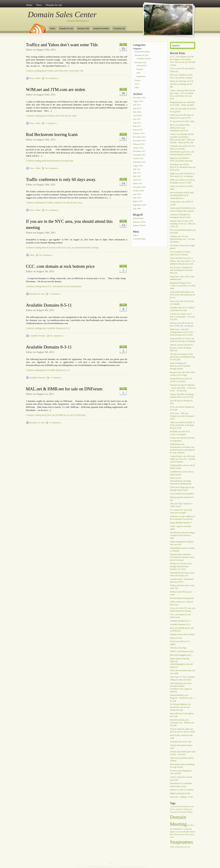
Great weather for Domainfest (182, 494)
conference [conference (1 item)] (179, 809)
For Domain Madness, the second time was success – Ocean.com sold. (181, 707)
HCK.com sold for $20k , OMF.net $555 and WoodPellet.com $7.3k (180, 128)
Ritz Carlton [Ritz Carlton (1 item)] (189, 834)
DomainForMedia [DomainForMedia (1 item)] (186, 812)
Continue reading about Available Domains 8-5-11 (48, 328)
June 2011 (137, 173)
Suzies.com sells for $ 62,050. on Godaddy (182, 303)
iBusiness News (139, 222)
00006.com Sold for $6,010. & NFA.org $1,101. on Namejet (182, 175)
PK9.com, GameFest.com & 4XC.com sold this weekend (181, 76)
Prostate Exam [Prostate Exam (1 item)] (179, 834)
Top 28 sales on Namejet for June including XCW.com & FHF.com (181, 270)
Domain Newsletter (101, 29)
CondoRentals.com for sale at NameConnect (182, 473)
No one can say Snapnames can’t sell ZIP (181, 772)
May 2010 (137, 198)
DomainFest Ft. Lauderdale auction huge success (181, 785)
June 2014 (137, 109)
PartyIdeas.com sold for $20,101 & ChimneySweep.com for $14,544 (183, 167)
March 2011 (138, 184)
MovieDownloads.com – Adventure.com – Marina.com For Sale (182, 723)
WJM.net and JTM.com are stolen (56, 90)
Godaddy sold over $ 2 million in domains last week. (182, 309)
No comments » (52, 78)
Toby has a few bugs (178, 648)
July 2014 (137, 105)
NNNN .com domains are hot (182, 652)
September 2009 (139, 205)
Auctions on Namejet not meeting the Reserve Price (180, 216)
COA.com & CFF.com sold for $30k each (182, 70)
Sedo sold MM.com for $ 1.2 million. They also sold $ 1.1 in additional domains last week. (182, 261)
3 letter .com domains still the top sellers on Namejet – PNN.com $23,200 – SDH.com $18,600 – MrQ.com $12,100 (182, 139)
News (39, 5)
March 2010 (138, 202)
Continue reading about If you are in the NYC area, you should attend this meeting (62, 248)
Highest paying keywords (180, 794)
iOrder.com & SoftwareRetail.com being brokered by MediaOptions (181, 481)
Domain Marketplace (78, 21)
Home (29, 5)
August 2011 (138, 166)
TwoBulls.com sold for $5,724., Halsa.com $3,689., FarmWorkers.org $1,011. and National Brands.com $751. (183, 150)
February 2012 (139, 144)
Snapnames (141, 76)
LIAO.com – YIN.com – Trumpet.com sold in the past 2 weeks (182, 416)
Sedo (138, 73)
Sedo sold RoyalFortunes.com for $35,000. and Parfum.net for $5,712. (183, 295)
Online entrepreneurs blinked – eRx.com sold (182, 543)
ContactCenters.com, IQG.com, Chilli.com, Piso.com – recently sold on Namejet (183, 459)
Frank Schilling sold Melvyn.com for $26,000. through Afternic (180, 366)
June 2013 (137, 123)
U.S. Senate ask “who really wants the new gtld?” (181, 511)
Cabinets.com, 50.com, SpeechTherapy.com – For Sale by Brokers (182, 239)
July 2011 (137, 169)
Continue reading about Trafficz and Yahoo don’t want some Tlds (55, 71)
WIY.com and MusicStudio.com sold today (183, 231)
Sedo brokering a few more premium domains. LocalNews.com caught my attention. (181, 688)
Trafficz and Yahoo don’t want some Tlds (62, 45)
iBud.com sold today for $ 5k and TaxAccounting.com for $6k (182, 84)
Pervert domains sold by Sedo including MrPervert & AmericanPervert (182, 195)
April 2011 (137, 180)
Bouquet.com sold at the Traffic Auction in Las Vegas (183, 374)
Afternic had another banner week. (181, 747)
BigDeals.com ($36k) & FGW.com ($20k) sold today (181, 160)
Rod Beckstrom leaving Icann (52, 134)
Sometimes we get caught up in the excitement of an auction (182, 518)
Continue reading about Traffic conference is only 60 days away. (54, 203)
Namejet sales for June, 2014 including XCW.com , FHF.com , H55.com (183, 224)
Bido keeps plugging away (181, 655)
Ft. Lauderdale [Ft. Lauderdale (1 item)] (186, 829)
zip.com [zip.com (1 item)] (187, 847)
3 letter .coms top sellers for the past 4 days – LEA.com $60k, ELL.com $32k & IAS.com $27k (183, 95)
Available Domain (37, 336)
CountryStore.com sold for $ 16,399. (181, 203)
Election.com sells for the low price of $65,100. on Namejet (182, 324)
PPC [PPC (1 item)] (172, 834)
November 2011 (139, 155)
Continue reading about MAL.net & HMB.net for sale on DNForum (56, 415)
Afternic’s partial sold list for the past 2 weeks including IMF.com (182, 348)
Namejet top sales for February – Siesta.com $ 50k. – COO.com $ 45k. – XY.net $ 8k (183, 388)
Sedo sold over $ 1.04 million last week (182, 715)
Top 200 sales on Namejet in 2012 (181, 402)
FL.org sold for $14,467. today (182, 122)
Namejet (140, 69)
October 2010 (138, 191)
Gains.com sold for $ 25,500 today (181, 188)
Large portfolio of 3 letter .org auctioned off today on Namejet (183, 340)
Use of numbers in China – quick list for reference (181, 253)
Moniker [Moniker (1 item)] (187, 832)
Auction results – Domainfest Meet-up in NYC (182, 581)
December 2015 (139, 98)
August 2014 (138, 101)
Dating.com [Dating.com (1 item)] (188, 809)
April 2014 (137, 116)
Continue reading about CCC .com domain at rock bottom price (54, 286)
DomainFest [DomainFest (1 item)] (174, 812)
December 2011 (139, 151)
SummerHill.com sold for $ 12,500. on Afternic (181, 380)
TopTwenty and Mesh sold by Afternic (182, 759)
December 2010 (139, 187)
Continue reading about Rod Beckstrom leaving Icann (50, 161)
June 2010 (137, 194)
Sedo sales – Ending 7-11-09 (181, 797)
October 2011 (138, 159)
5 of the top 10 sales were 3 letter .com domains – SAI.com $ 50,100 (182, 317)
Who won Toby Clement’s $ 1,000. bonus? (181, 505)
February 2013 (139, 133)
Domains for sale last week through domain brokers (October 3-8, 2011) (181, 567)
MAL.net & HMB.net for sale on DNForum (64, 389)
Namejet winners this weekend (182, 634)
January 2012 (138, 148)
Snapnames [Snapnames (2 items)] (181, 842)
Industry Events (139, 226)
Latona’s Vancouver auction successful (181, 779)
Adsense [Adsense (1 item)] (177, 806)
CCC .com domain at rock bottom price (60, 266)
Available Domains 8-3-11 (49, 347)
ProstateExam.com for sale (181, 742)
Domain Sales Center (62, 14)
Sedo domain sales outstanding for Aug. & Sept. (182, 766)
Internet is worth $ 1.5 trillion (182, 790)
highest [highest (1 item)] (173, 832)
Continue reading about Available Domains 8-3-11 (48, 370)
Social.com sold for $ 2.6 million (180, 643)
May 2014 (137, 112)
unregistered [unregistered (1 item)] (179, 847)
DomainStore (138, 218)
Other (38, 78)
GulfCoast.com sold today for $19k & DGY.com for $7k (182, 117)
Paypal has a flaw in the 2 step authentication (182, 278)
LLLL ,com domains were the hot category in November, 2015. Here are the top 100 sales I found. (183, 61)
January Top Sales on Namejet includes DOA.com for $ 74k (182, 396)
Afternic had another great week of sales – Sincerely (183, 753)
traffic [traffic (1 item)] (172, 847)
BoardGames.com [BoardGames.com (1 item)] (187, 806)
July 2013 (137, 119)
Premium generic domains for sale (182, 499)
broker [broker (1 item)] (172, 809)
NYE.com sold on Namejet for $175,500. (182, 408)
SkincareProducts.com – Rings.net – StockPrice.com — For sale (182, 698)
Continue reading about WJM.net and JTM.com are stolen (51, 116)
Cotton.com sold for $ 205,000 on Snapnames (182, 439)
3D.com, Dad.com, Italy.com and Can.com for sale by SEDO (183, 730)
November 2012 (139, 141)
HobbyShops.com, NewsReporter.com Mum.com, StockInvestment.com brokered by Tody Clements (182, 449)
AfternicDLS (142, 66)
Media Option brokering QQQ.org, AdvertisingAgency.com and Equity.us (181, 663)
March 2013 (138, 130)
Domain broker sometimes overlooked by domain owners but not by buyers (182, 557)
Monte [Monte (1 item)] (192, 832)
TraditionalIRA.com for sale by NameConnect (183, 467)
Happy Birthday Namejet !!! (181, 523)
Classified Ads (119, 29)
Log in (136, 235)
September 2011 (139, 162)
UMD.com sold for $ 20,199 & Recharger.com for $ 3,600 (182, 181)
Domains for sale (54, 5)
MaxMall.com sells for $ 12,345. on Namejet (180, 433)
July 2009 (137, 209)
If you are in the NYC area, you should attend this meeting (183, 610)
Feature (138, 80)
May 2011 (137, 177)
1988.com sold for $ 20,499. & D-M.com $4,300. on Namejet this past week (182, 425)
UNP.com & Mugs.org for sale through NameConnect (182, 489)
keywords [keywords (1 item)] (179, 832)
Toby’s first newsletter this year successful (183, 672)
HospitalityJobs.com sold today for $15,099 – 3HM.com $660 (183, 104)
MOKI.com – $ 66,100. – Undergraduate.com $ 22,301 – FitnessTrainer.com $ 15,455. (182, 332)
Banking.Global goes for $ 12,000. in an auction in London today (183, 286)
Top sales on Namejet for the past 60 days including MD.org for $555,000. (182, 357)
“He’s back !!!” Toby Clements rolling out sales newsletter (182, 678)
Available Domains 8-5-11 (49, 305)
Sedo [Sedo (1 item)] (172, 837)
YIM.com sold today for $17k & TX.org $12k (183, 110)
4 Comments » (55, 423)
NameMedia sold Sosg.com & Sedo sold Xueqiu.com (182, 574)
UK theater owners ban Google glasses (182, 247)
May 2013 (137, 126)
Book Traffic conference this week (181, 737)
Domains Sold (83, 29)
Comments (139, 239)
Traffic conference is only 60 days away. (61, 179)
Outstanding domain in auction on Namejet (182, 550)
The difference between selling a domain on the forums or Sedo (182, 535)
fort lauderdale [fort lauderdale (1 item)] (175, 829)
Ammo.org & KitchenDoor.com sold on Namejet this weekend (183, 210)
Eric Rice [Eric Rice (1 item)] (191, 825)
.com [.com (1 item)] (172, 806)
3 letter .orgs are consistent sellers (181, 528)
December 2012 (139, 137)
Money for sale (176, 638)
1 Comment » (51, 123)
